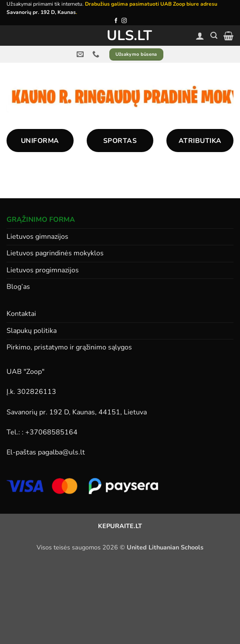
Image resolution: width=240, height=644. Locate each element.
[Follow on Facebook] (116, 21)
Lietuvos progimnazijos (43, 270)
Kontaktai (21, 314)
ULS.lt (120, 36)
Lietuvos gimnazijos (37, 237)
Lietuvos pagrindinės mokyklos (55, 253)
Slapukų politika (32, 331)
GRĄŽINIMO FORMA (41, 220)
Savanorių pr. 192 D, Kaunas (41, 12)
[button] (214, 36)
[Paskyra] (200, 36)
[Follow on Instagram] (124, 21)
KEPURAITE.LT (120, 526)
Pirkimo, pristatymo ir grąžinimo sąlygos (69, 347)
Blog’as (18, 287)
